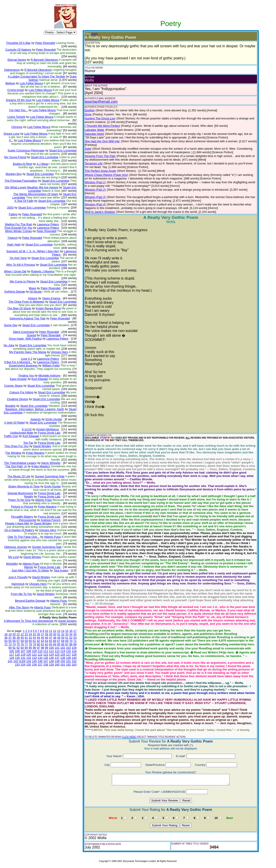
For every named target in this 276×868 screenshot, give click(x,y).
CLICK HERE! (129, 737)
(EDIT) (95, 34)
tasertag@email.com (101, 102)
